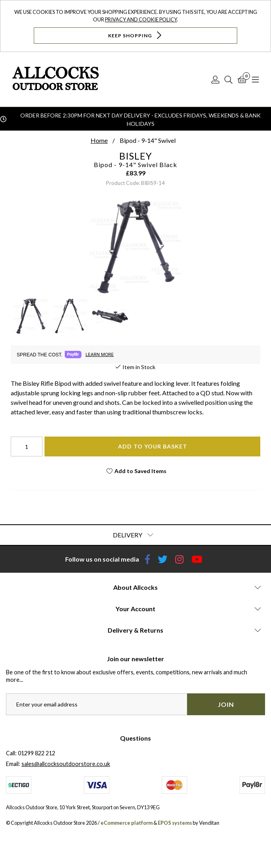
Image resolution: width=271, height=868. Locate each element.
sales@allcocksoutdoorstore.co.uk (66, 764)
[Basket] (242, 79)
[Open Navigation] (256, 79)
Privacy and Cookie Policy (141, 19)
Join (226, 704)
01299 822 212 (37, 753)
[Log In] (215, 79)
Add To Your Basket (153, 446)
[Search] (228, 79)
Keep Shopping (136, 35)
